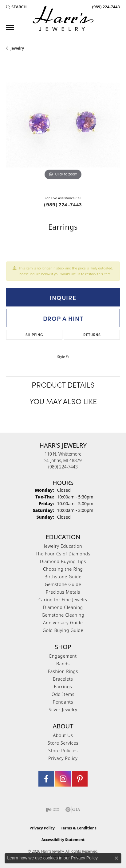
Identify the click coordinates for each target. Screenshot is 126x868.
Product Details (63, 384)
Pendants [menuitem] (63, 702)
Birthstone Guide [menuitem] (63, 577)
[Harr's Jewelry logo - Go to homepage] (63, 19)
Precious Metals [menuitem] (63, 592)
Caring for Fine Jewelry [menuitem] (63, 600)
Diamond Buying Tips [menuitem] (63, 561)
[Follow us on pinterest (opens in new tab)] (80, 779)
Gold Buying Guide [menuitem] (63, 630)
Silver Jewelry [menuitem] (63, 710)
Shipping (34, 334)
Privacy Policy (63, 758)
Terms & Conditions (79, 828)
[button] (16, 7)
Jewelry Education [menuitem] (63, 546)
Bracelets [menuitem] (63, 679)
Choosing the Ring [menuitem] (63, 569)
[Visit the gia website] (73, 810)
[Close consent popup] (116, 858)
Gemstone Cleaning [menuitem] (63, 615)
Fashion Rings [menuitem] (63, 671)
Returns (92, 334)
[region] (63, 125)
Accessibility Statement (63, 840)
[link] (105, 7)
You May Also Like (63, 401)
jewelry (17, 48)
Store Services (63, 743)
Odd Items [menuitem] (63, 694)
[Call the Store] (63, 467)
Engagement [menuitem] (63, 656)
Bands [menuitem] (63, 664)
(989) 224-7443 (63, 204)
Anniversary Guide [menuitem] (63, 623)
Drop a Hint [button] (63, 318)
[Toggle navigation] (10, 27)
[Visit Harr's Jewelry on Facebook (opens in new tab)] (46, 779)
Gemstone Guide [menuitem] (63, 584)
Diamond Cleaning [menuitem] (63, 607)
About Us (63, 735)
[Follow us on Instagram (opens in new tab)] (63, 779)
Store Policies (63, 751)
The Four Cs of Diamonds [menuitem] (63, 554)
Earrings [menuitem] (63, 687)
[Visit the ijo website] (53, 810)
